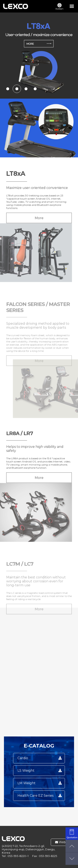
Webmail (63, 842)
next (71, 56)
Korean (59, 7)
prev (7, 56)
